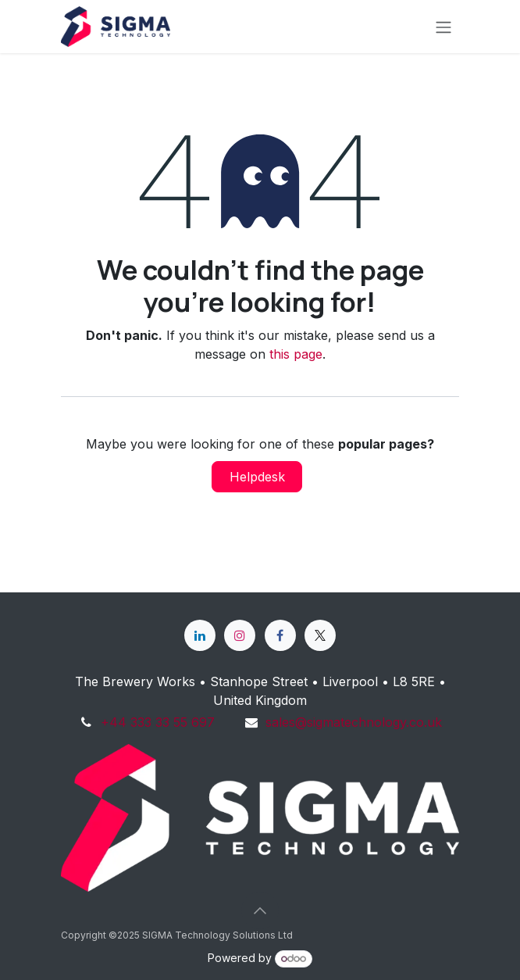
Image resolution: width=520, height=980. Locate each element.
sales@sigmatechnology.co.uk (354, 722)
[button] (260, 910)
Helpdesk (257, 477)
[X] (320, 635)
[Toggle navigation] (443, 27)
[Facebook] (280, 635)
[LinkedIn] (200, 635)
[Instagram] (240, 635)
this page (296, 354)
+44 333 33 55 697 (158, 722)
